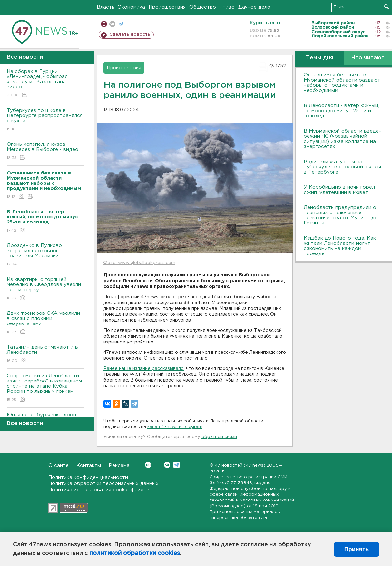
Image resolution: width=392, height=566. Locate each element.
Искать (386, 7)
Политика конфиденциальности (88, 477)
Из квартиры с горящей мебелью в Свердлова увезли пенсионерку (45, 289)
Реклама (119, 466)
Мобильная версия (104, 24)
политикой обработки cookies (135, 553)
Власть (106, 7)
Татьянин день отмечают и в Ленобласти (45, 354)
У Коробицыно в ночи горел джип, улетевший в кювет (339, 190)
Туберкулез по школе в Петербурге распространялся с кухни (45, 120)
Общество (203, 7)
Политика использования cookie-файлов (99, 490)
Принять (357, 549)
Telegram (176, 465)
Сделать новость (130, 35)
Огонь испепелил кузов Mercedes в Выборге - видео (45, 151)
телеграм (121, 24)
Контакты (89, 466)
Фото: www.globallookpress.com (139, 263)
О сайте (59, 466)
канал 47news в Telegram (175, 427)
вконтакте (112, 24)
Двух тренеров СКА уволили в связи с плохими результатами (45, 323)
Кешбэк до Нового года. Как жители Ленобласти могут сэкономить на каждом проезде (340, 246)
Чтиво (227, 7)
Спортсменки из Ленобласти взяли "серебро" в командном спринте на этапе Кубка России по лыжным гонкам (45, 388)
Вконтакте (148, 465)
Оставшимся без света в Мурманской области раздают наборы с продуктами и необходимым (342, 83)
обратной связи (219, 437)
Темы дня (320, 58)
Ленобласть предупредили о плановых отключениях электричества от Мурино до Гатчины (341, 215)
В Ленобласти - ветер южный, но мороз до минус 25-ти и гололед (341, 111)
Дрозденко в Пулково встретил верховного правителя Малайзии (45, 255)
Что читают (368, 58)
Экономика (132, 7)
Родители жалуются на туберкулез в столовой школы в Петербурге (342, 167)
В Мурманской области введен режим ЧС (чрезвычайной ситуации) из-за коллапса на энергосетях (343, 139)
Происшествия (167, 7)
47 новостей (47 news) (240, 466)
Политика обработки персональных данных (103, 484)
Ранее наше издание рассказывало (144, 369)
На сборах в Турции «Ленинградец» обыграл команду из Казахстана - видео (45, 84)
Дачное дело (254, 7)
